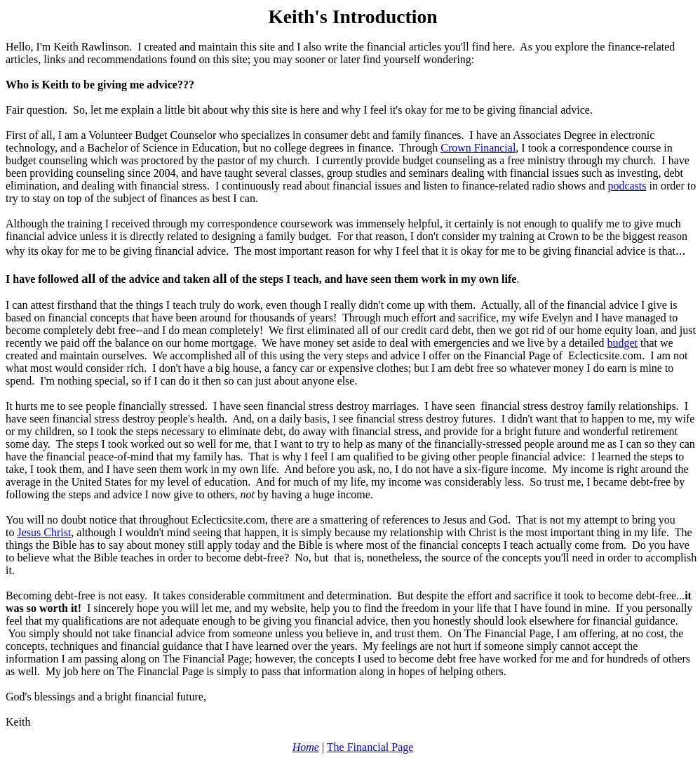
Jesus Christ (44, 532)
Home (306, 747)
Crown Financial (478, 148)
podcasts (627, 186)
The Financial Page (370, 747)
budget (623, 343)
